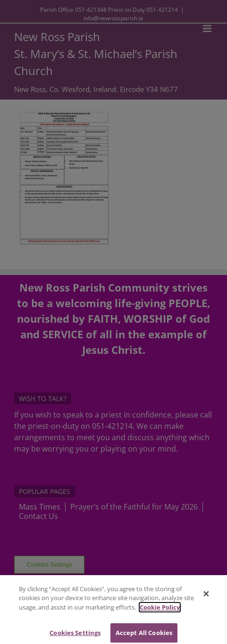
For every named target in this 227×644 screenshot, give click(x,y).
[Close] (206, 596)
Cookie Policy (160, 610)
